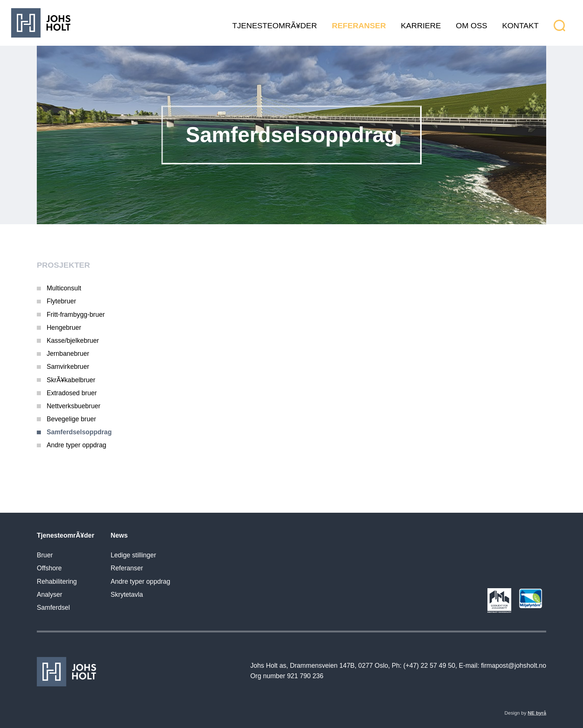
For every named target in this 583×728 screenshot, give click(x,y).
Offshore (49, 568)
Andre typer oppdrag (76, 445)
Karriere (421, 25)
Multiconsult (64, 288)
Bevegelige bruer (71, 419)
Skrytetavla (127, 595)
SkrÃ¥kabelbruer (71, 380)
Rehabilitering (57, 582)
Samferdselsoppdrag (79, 432)
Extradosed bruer (72, 393)
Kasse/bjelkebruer (73, 341)
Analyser (49, 595)
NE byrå (537, 713)
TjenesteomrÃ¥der (275, 25)
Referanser (359, 25)
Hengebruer (64, 328)
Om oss (471, 25)
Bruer (45, 555)
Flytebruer (61, 301)
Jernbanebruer (68, 354)
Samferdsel (53, 608)
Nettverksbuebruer (73, 406)
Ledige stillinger (133, 555)
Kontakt (521, 25)
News (119, 535)
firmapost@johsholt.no (514, 666)
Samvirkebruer (68, 367)
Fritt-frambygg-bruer (75, 315)
